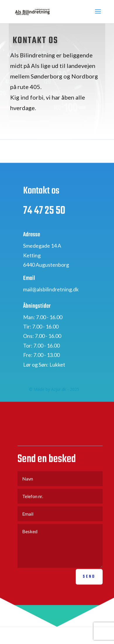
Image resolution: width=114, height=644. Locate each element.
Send (89, 583)
